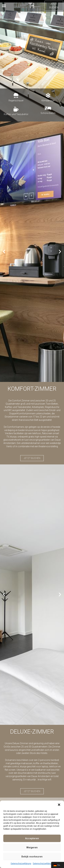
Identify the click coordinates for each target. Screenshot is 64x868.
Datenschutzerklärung (21, 864)
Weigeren (32, 847)
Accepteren (32, 838)
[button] (59, 805)
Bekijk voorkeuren (32, 857)
